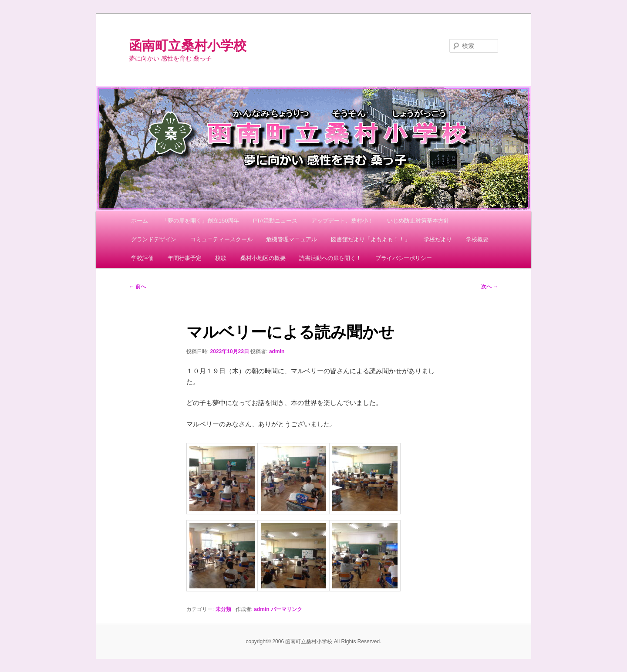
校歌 (221, 258)
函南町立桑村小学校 (188, 46)
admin (277, 351)
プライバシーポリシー (404, 258)
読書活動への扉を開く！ (330, 258)
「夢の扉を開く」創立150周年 (201, 221)
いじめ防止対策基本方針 (418, 221)
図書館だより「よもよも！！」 (371, 239)
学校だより (438, 239)
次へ (490, 287)
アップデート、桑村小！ (342, 221)
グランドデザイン (154, 239)
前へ (137, 287)
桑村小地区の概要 (263, 258)
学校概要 (477, 239)
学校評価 (142, 258)
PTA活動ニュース (275, 221)
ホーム (140, 221)
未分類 (223, 609)
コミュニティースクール (221, 239)
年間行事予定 (185, 258)
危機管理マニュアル (292, 239)
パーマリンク (287, 609)
